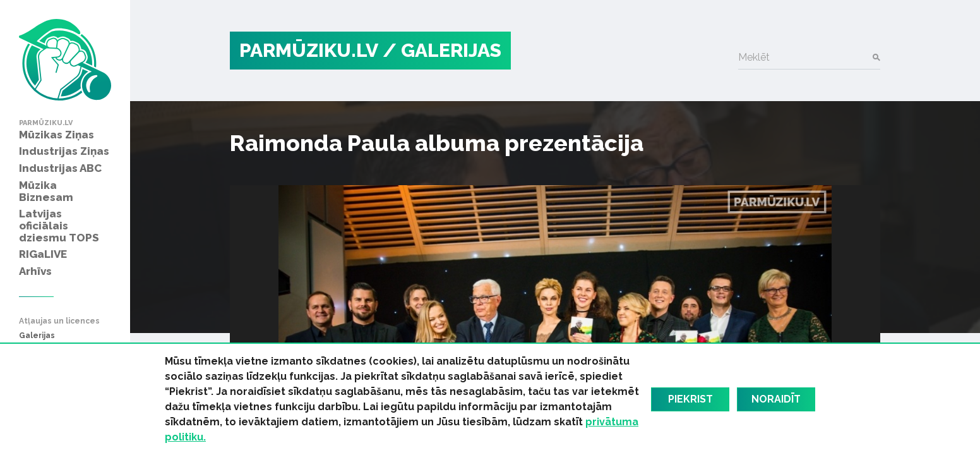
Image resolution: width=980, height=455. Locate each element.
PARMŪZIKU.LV (309, 50)
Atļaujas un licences (59, 321)
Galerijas (37, 336)
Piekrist (690, 399)
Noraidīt (776, 399)
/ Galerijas (442, 50)
